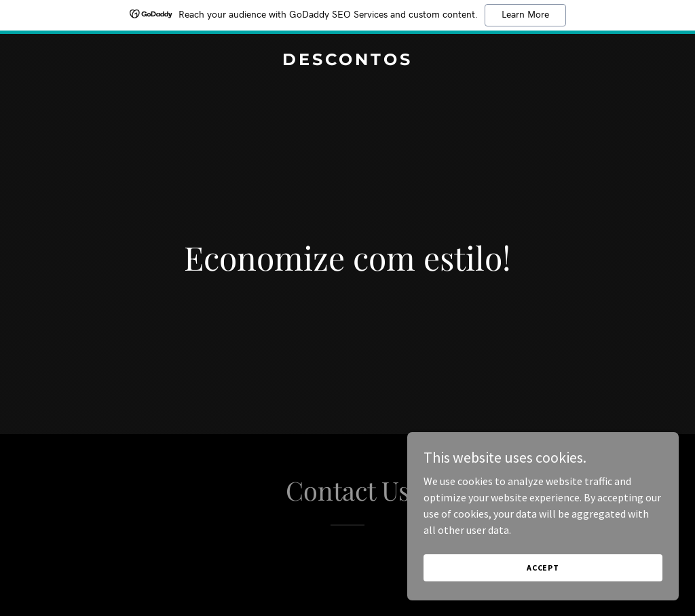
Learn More (525, 15)
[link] (347, 61)
